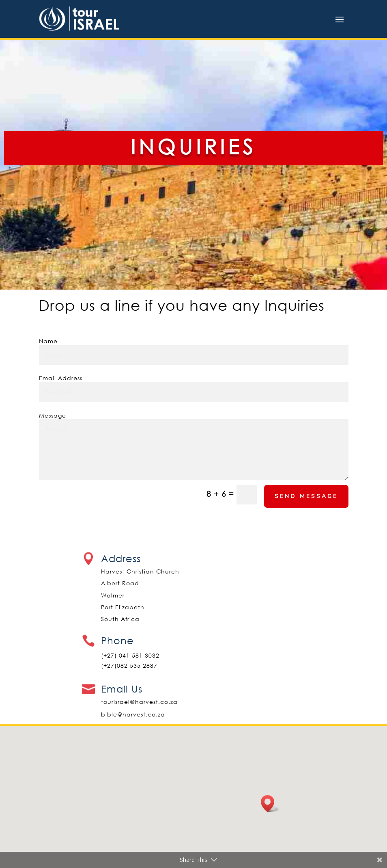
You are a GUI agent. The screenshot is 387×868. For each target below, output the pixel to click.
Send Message (306, 496)
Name (48, 341)
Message (53, 415)
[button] (270, 804)
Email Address (61, 378)
